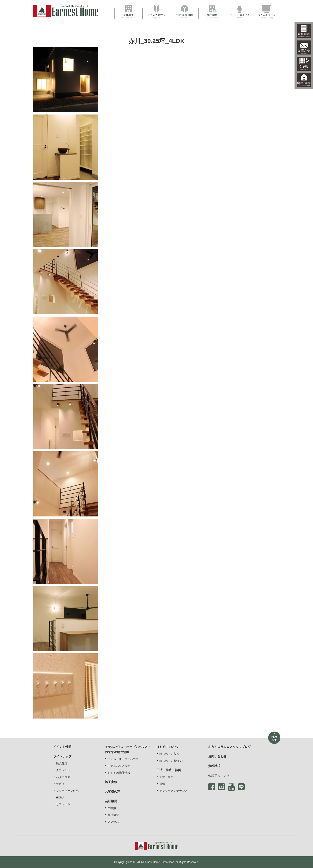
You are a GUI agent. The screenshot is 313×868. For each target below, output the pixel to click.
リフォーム (63, 804)
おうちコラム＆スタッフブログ (230, 747)
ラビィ (60, 784)
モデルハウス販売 (119, 766)
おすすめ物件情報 (119, 773)
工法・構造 (166, 777)
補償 (162, 784)
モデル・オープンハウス (123, 759)
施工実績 (111, 782)
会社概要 (113, 815)
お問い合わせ (217, 756)
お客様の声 (113, 792)
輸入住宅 (62, 763)
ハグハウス (63, 777)
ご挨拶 (112, 808)
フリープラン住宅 (67, 791)
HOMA (60, 798)
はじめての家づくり (172, 761)
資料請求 (214, 766)
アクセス (113, 822)
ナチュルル (63, 770)
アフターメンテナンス (173, 791)
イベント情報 (62, 747)
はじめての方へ (169, 754)
